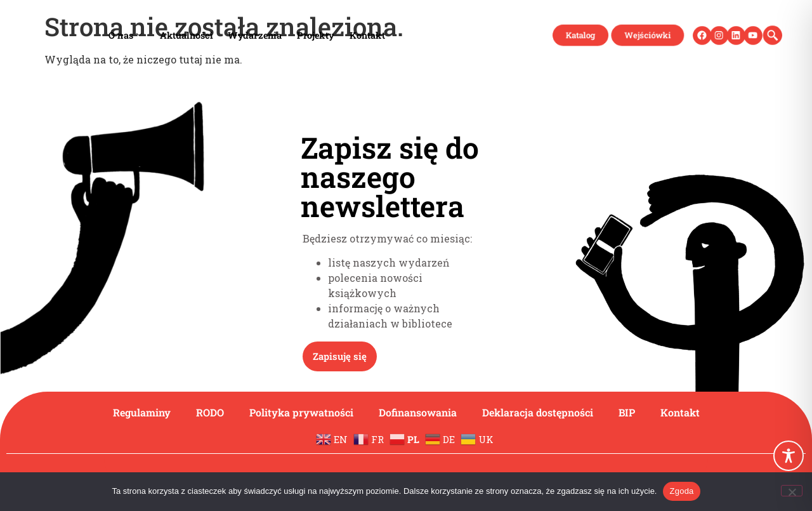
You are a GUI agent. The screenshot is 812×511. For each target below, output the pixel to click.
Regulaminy (142, 412)
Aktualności (186, 35)
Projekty (315, 35)
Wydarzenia (255, 35)
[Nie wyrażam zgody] (792, 491)
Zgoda (681, 491)
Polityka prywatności (301, 412)
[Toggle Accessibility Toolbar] (789, 456)
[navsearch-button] (769, 35)
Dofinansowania (418, 412)
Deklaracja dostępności (538, 412)
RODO (210, 412)
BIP (627, 412)
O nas (125, 35)
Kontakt (367, 35)
